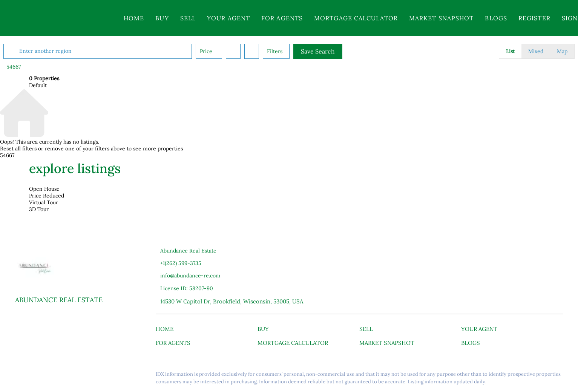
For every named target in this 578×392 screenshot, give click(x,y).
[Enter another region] (126, 51)
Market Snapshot (442, 18)
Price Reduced (47, 196)
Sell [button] (188, 18)
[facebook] (21, 376)
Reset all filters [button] (18, 149)
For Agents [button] (282, 18)
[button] (60, 18)
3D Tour (39, 209)
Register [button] (534, 18)
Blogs (496, 18)
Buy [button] (162, 18)
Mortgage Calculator (356, 18)
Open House (44, 189)
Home (134, 18)
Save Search (343, 51)
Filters (300, 51)
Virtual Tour (44, 202)
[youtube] (66, 376)
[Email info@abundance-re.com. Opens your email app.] (212, 276)
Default (38, 85)
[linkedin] (36, 376)
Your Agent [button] (228, 18)
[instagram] (51, 376)
